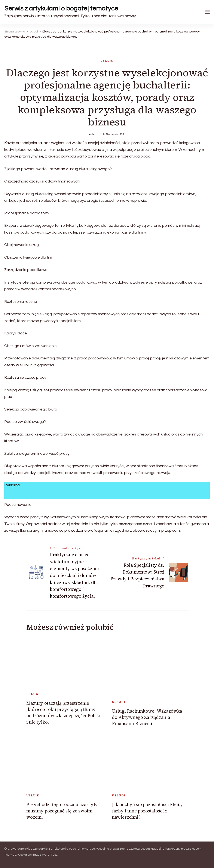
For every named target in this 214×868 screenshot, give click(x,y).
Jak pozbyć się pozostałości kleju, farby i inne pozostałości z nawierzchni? (147, 811)
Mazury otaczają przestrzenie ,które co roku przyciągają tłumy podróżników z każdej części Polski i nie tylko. (63, 713)
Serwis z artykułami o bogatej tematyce (61, 8)
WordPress (50, 855)
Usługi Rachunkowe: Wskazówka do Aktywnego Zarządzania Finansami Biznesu (147, 717)
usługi (107, 61)
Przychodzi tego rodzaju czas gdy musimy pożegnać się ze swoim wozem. (62, 811)
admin (94, 134)
